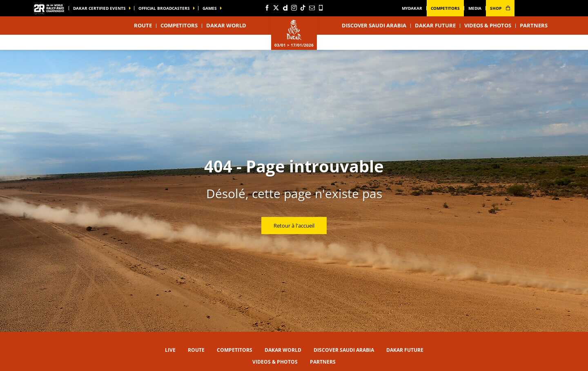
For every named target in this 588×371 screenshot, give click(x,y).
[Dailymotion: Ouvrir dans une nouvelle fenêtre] (285, 8)
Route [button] (143, 25)
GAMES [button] (210, 8)
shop (500, 8)
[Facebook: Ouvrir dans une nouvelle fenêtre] (267, 8)
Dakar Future (435, 25)
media (475, 8)
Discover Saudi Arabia (374, 25)
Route (196, 350)
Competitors (445, 8)
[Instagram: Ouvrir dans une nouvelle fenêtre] (294, 8)
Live (170, 350)
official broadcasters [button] (164, 8)
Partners (534, 25)
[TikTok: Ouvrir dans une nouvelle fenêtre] (303, 8)
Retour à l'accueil (294, 226)
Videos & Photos (488, 25)
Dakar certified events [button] (99, 8)
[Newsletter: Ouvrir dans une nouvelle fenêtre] (312, 8)
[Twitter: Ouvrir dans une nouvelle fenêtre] (276, 8)
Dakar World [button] (226, 25)
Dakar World (283, 350)
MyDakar (412, 8)
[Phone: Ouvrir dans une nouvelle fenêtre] (321, 8)
